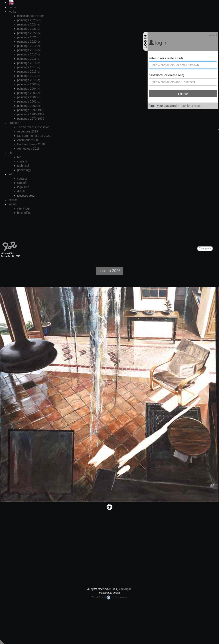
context (22, 161)
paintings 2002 (29, 97)
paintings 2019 (29, 46)
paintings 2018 (29, 50)
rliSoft (21, 191)
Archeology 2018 (28, 149)
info (11, 174)
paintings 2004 (29, 89)
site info (22, 183)
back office (24, 213)
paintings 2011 (29, 80)
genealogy (24, 170)
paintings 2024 (29, 24)
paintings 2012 (29, 76)
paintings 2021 (29, 37)
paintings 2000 (29, 106)
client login (24, 208)
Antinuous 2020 (27, 140)
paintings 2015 (29, 63)
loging (13, 204)
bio (11, 153)
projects (14, 123)
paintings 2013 (29, 71)
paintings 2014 (29, 67)
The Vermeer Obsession (33, 127)
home (12, 7)
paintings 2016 (29, 59)
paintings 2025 (29, 20)
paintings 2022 (29, 33)
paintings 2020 (29, 42)
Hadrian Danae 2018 (31, 144)
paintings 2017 (29, 54)
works (13, 12)
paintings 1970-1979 (31, 119)
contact (22, 178)
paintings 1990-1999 (31, 110)
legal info (23, 187)
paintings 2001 (29, 101)
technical (23, 166)
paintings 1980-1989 (31, 114)
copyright (125, 589)
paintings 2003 (29, 93)
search (13, 200)
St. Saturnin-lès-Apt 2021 (34, 136)
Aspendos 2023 (27, 131)
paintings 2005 (29, 84)
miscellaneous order (30, 16)
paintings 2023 (29, 29)
